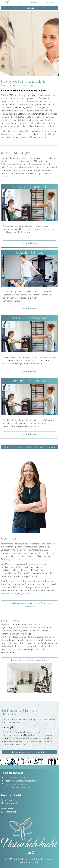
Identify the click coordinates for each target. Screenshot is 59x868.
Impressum (47, 859)
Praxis (20, 3)
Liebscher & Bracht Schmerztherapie (21, 781)
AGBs (37, 862)
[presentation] (3, 43)
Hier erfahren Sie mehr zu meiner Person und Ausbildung (30, 604)
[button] (28, 73)
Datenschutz (26, 862)
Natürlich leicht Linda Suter (26, 859)
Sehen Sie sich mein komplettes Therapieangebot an (30, 447)
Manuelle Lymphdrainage (16, 784)
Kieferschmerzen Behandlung (18, 787)
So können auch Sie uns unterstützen (29, 752)
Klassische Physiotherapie (16, 778)
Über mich (34, 3)
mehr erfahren (30, 243)
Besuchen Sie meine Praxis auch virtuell (29, 660)
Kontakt (50, 3)
